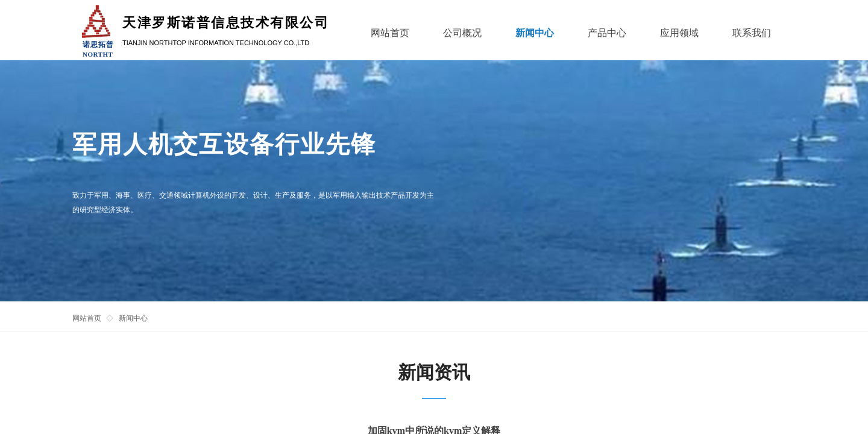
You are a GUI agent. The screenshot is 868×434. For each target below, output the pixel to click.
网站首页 (87, 318)
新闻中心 (133, 318)
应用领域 (679, 33)
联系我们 (752, 33)
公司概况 (462, 33)
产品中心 (607, 33)
